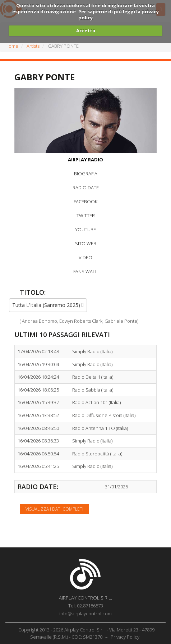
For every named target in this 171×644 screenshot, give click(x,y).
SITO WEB (86, 243)
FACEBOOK (85, 202)
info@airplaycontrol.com (85, 614)
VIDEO (85, 257)
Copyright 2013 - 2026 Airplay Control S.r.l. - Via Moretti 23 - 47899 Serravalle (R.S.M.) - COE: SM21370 (86, 633)
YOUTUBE (85, 229)
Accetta (86, 30)
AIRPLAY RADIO (85, 160)
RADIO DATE (86, 188)
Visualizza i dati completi (54, 509)
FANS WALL (85, 271)
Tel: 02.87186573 (86, 606)
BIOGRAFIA (86, 174)
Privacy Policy (125, 637)
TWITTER (86, 216)
